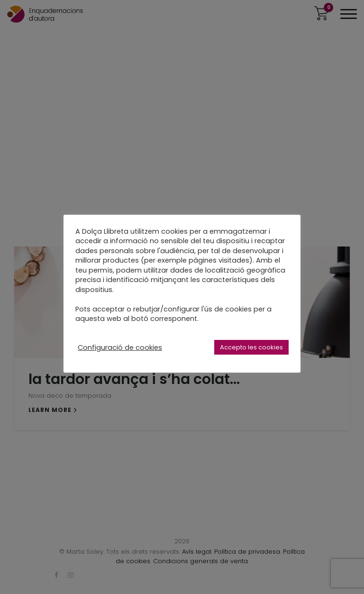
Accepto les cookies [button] (251, 347)
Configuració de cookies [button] (120, 347)
